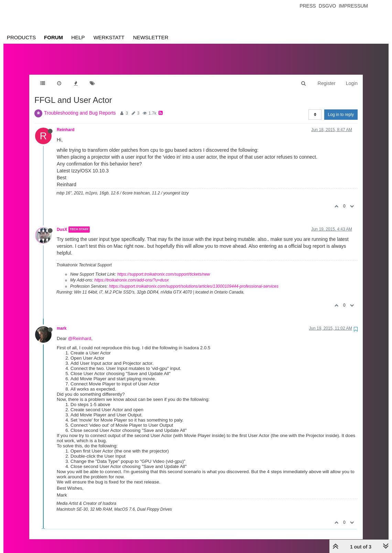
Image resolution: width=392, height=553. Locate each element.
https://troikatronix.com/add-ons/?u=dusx (131, 273)
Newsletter (151, 37)
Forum (53, 37)
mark (62, 321)
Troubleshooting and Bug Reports (80, 106)
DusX (62, 223)
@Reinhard (80, 332)
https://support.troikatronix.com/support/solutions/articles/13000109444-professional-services (194, 279)
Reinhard (66, 123)
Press (308, 6)
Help (78, 37)
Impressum (353, 6)
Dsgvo (328, 6)
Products (21, 37)
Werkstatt (109, 37)
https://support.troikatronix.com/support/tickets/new (164, 267)
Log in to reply (341, 108)
